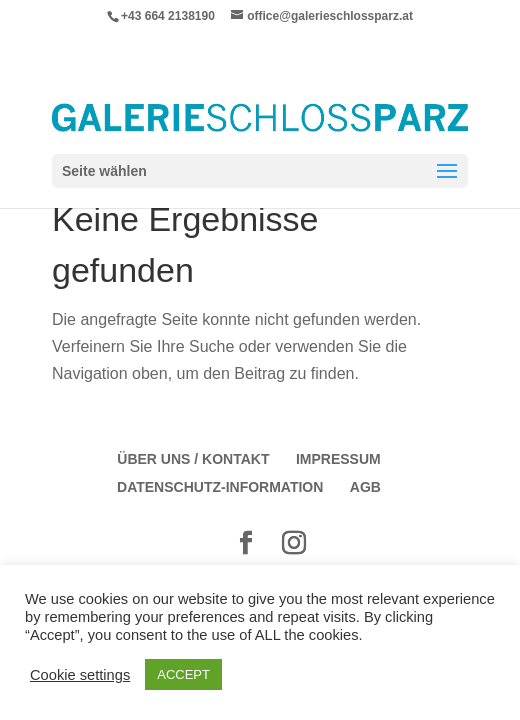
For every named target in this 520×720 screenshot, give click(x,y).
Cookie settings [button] (80, 675)
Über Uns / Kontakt (193, 459)
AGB (365, 487)
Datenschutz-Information (220, 487)
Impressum (338, 459)
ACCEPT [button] (183, 674)
